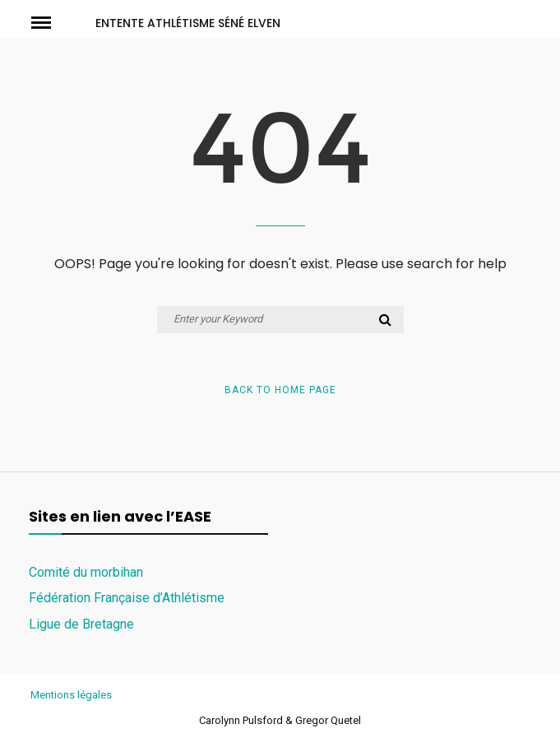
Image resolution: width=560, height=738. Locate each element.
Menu (56, 21)
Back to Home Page (280, 390)
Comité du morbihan (86, 572)
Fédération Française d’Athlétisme (127, 598)
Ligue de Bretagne (81, 624)
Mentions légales (71, 695)
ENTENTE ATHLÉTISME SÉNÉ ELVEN (188, 23)
